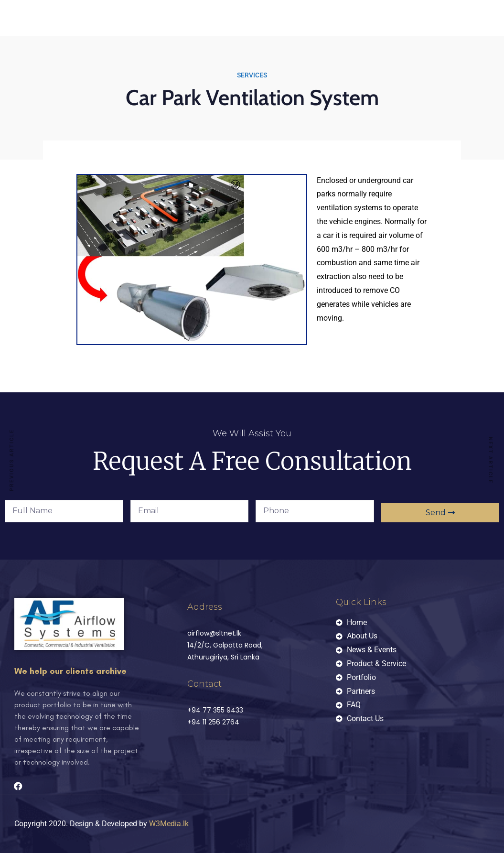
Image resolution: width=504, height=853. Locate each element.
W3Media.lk (169, 824)
